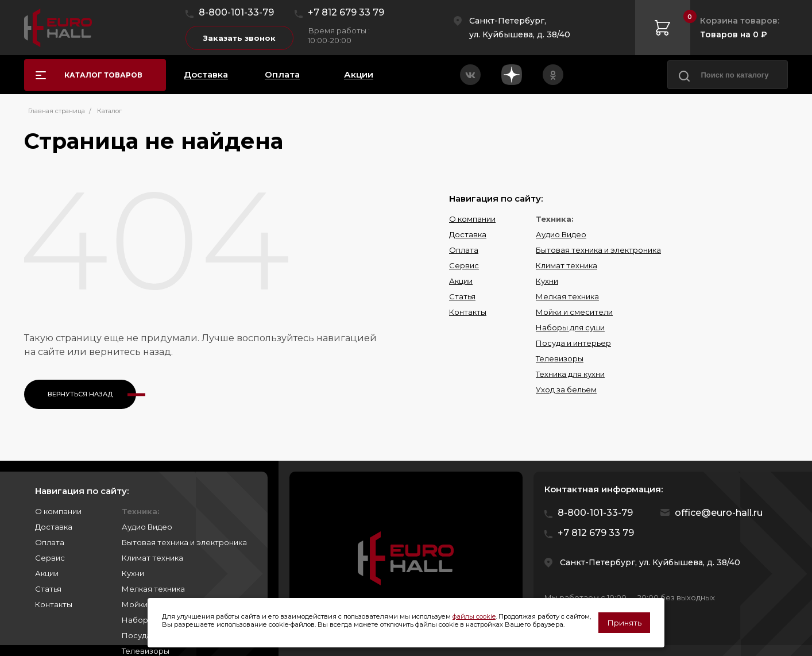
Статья (462, 296)
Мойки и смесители (574, 312)
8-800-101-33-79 (236, 12)
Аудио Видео (561, 234)
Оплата (464, 250)
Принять (624, 623)
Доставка (468, 234)
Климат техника (567, 265)
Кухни (547, 281)
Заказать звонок (239, 38)
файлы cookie (474, 616)
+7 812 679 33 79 (346, 12)
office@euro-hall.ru (719, 513)
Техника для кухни (570, 374)
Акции (461, 281)
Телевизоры (560, 358)
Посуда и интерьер (573, 343)
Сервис (464, 265)
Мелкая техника (567, 296)
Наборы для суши (570, 327)
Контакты (468, 312)
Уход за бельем (566, 389)
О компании (472, 219)
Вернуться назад (80, 394)
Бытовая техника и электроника (598, 250)
